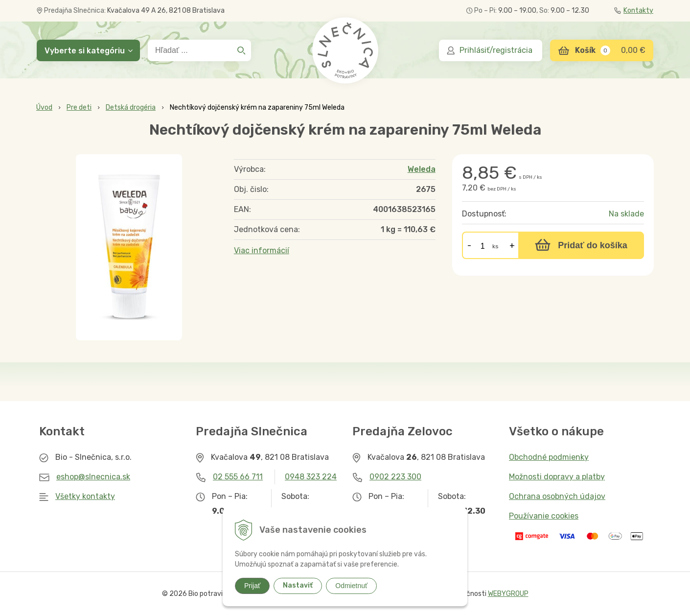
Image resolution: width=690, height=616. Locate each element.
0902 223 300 (395, 477)
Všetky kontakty (85, 496)
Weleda (422, 169)
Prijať (252, 586)
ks (495, 246)
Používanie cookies (544, 516)
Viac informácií (262, 250)
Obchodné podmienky (549, 457)
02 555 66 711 (238, 477)
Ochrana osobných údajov (557, 496)
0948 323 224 (311, 477)
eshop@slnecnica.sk (93, 477)
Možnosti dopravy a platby (557, 477)
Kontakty (634, 11)
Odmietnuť (351, 586)
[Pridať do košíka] (581, 245)
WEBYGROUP (508, 594)
